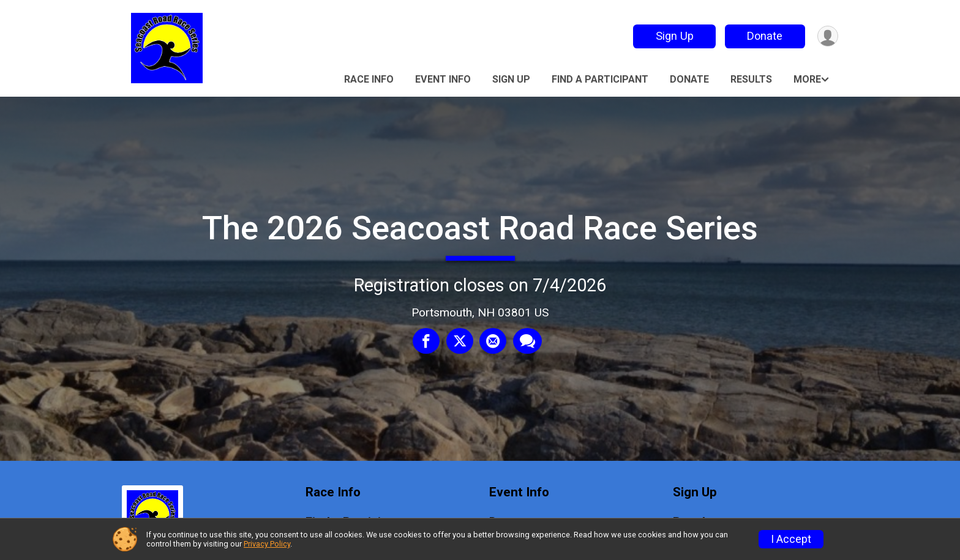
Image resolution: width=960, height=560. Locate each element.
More (807, 79)
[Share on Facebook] (427, 342)
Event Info (443, 79)
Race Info (369, 79)
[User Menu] (827, 36)
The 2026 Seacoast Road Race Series (480, 228)
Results (751, 79)
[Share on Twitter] (460, 342)
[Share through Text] (527, 342)
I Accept (791, 539)
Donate (763, 36)
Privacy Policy (267, 544)
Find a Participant (600, 79)
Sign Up (673, 36)
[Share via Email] (493, 342)
